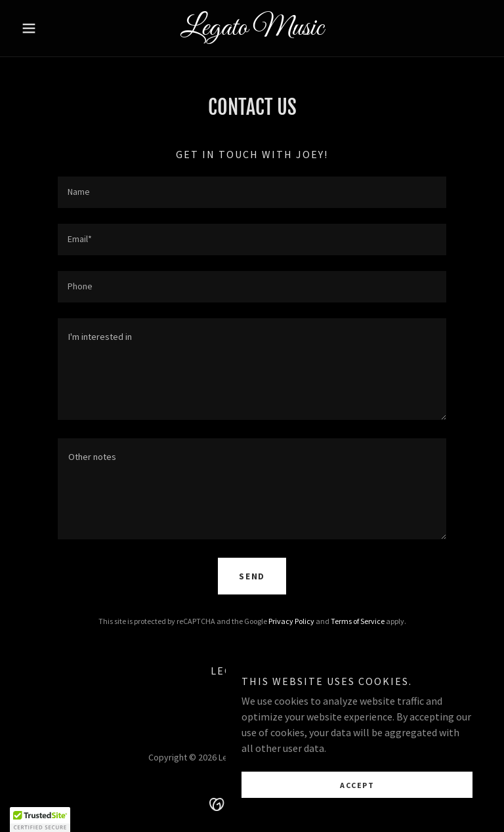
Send (252, 576)
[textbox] (252, 192)
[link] (252, 31)
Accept (357, 785)
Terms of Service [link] (358, 621)
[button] (51, 28)
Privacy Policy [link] (291, 621)
